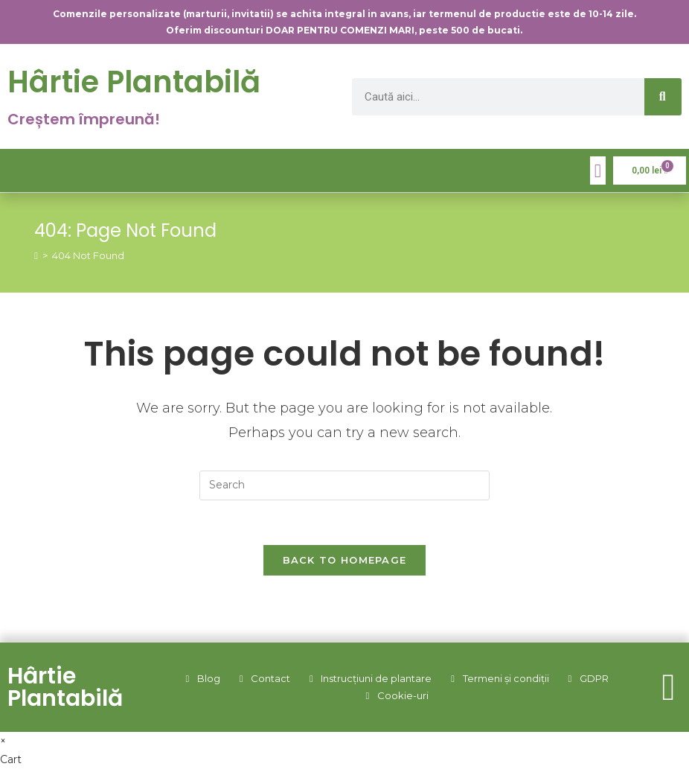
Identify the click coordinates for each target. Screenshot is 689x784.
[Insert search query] (344, 485)
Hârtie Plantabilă (134, 82)
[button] (598, 170)
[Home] (36, 255)
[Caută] (663, 97)
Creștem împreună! (84, 119)
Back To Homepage (345, 560)
